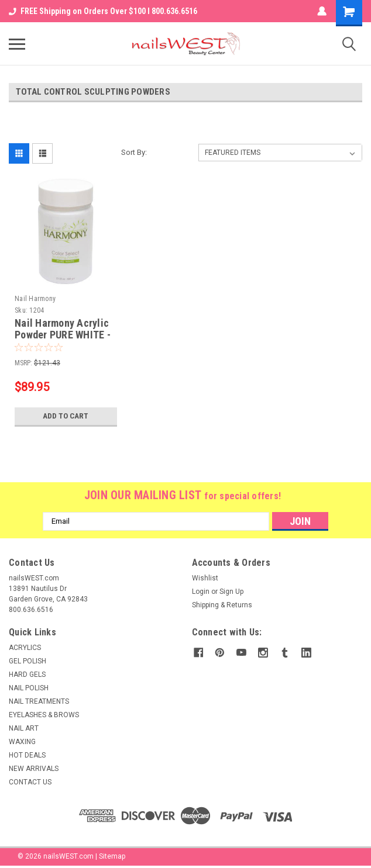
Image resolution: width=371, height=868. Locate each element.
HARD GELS (27, 675)
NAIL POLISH (29, 688)
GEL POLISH (28, 661)
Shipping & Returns (222, 605)
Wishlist (205, 578)
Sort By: (134, 152)
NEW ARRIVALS (34, 769)
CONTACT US (30, 782)
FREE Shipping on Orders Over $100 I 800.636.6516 (103, 11)
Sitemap (112, 856)
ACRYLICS (25, 648)
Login (201, 592)
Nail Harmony (35, 299)
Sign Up (231, 592)
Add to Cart (66, 416)
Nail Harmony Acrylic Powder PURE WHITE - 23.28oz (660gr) (63, 335)
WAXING (22, 742)
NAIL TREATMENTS (39, 701)
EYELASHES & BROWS (44, 715)
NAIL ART (24, 728)
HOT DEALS (27, 755)
